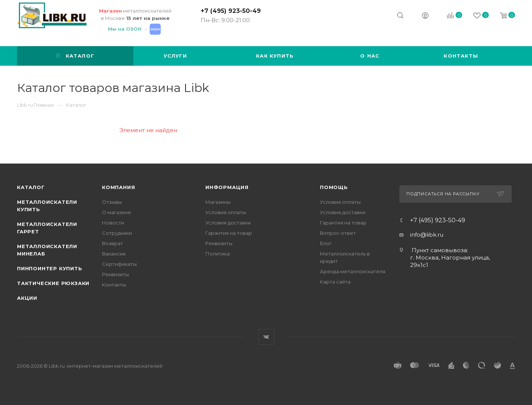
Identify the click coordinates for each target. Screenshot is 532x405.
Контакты (114, 285)
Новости (113, 223)
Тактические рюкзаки (53, 283)
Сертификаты (119, 264)
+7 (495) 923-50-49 (231, 11)
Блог (326, 243)
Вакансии (114, 254)
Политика (218, 254)
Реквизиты (115, 274)
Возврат (112, 243)
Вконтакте (266, 337)
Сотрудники (117, 233)
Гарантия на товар (229, 233)
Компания (118, 187)
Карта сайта (335, 282)
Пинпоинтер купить (50, 268)
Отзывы (112, 202)
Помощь (334, 187)
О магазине (117, 212)
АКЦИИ (27, 298)
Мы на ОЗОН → (135, 29)
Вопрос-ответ (338, 233)
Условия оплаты (226, 212)
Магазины (218, 202)
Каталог (31, 187)
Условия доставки (228, 223)
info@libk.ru (427, 235)
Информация (227, 187)
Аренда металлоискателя (353, 271)
